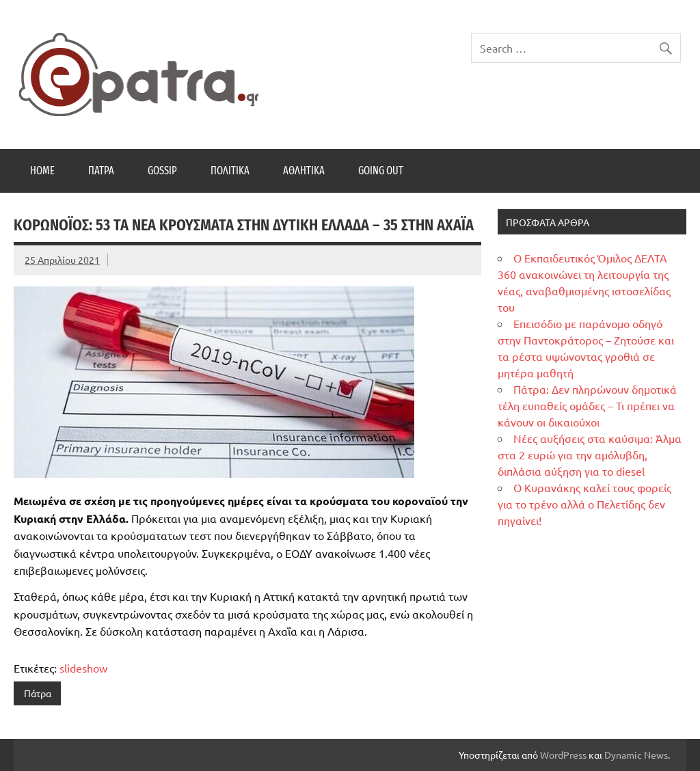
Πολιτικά (230, 171)
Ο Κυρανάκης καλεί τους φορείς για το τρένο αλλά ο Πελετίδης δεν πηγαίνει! (584, 504)
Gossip (162, 171)
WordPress (563, 755)
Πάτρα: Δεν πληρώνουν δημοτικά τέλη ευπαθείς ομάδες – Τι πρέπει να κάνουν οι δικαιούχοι (587, 405)
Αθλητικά (304, 171)
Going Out (381, 171)
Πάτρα (101, 171)
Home (42, 171)
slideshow (83, 668)
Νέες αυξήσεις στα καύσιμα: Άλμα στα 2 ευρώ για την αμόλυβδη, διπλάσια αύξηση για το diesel (590, 455)
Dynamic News (636, 755)
